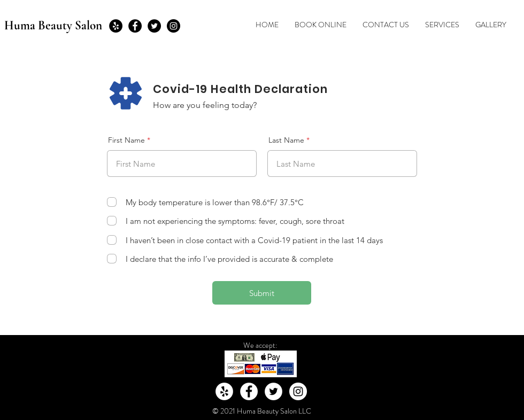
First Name (126, 140)
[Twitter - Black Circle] (154, 26)
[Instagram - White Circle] (298, 391)
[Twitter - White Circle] (273, 391)
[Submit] (262, 293)
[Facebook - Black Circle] (135, 26)
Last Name (286, 140)
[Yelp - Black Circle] (116, 26)
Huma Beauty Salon (53, 26)
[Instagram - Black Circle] (174, 26)
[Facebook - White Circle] (249, 391)
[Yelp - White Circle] (224, 391)
